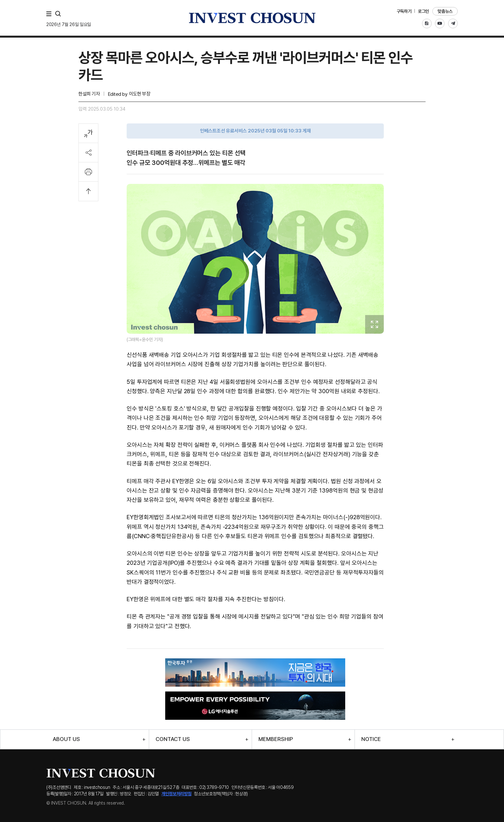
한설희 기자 (89, 94)
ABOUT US (66, 739)
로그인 (423, 11)
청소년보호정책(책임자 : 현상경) (221, 794)
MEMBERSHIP (276, 739)
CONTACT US (173, 739)
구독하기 (404, 11)
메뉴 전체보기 (50, 14)
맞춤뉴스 (445, 11)
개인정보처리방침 (176, 794)
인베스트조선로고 (252, 18)
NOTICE (371, 739)
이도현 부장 (139, 94)
